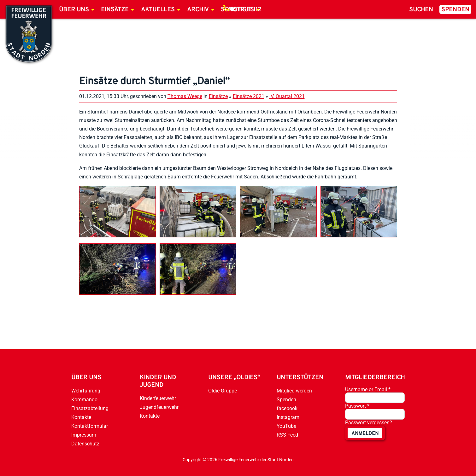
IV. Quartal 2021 (287, 96)
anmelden (365, 434)
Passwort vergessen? (369, 423)
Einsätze (115, 10)
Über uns (74, 10)
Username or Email (368, 389)
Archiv (198, 10)
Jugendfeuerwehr (159, 407)
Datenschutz (85, 444)
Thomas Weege (185, 96)
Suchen (421, 10)
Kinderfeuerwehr (158, 398)
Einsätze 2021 (249, 96)
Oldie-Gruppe (223, 391)
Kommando (84, 400)
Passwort (357, 406)
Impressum (84, 435)
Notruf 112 (245, 10)
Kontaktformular (90, 426)
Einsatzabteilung (90, 408)
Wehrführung (86, 391)
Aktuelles (158, 10)
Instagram (288, 417)
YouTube (286, 426)
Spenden (455, 10)
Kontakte (81, 417)
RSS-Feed (287, 435)
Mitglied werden (294, 391)
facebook (287, 408)
